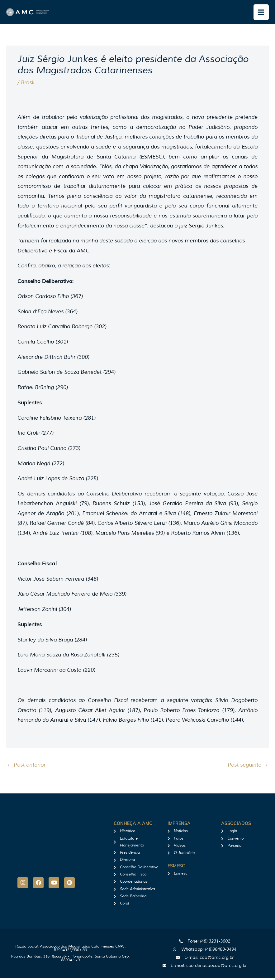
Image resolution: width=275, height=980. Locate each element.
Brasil (28, 85)
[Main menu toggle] (261, 13)
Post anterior (26, 767)
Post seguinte (248, 767)
